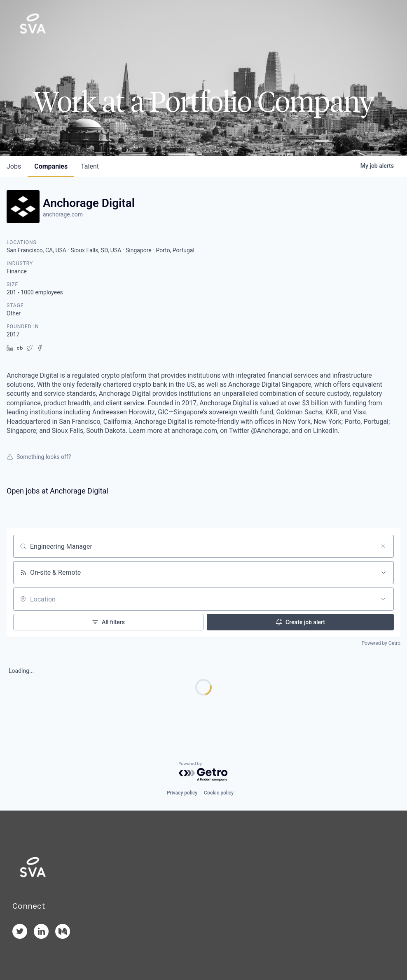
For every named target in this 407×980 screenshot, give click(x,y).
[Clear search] (383, 546)
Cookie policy (219, 793)
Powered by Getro (381, 643)
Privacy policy (182, 793)
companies (51, 166)
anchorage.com (63, 214)
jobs (14, 166)
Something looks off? (39, 457)
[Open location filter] (383, 599)
